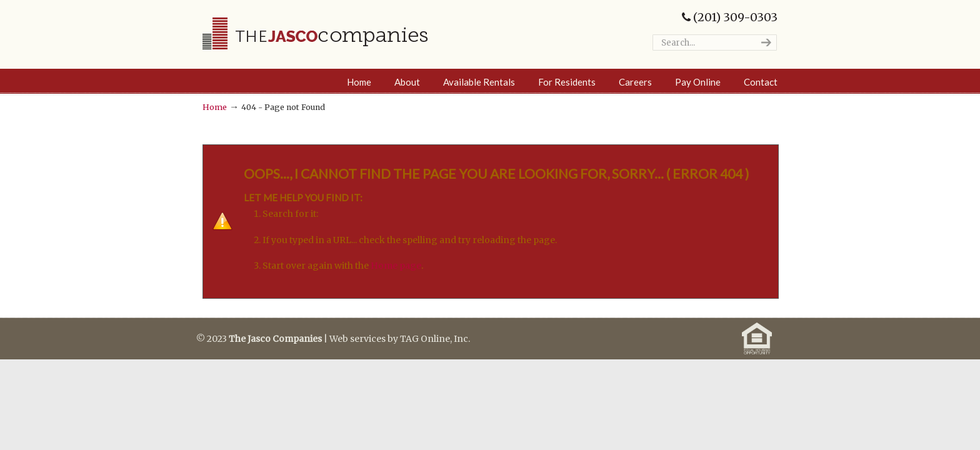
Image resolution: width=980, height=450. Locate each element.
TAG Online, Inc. (435, 339)
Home (215, 107)
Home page (396, 266)
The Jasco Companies (315, 33)
